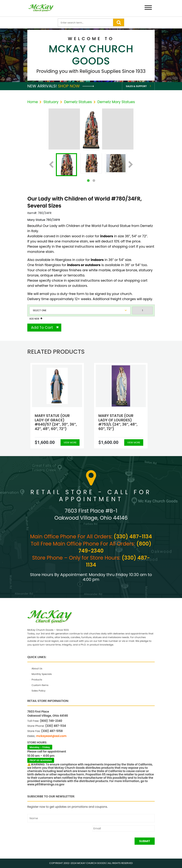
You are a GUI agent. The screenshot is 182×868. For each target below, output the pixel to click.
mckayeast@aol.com (51, 736)
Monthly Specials (42, 674)
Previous (51, 165)
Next (131, 165)
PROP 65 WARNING (41, 760)
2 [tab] (94, 181)
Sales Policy (38, 691)
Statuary (51, 102)
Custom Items (40, 685)
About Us (37, 669)
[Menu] (148, 8)
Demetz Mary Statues (116, 102)
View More (70, 443)
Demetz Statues (78, 102)
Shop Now (76, 86)
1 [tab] (88, 181)
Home (33, 102)
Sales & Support (136, 86)
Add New (34, 319)
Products (37, 680)
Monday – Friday (40, 747)
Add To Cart (42, 327)
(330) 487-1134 (133, 537)
